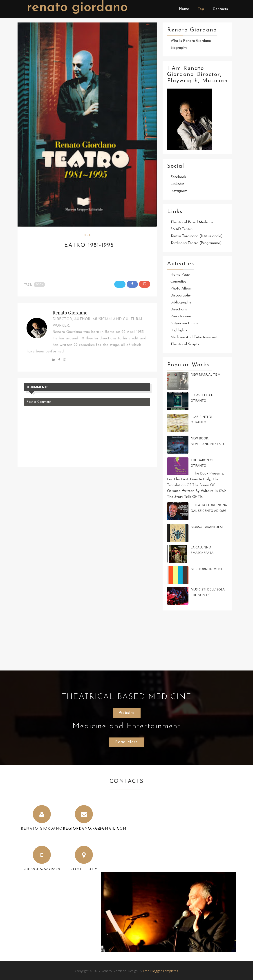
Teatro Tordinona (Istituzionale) (197, 236)
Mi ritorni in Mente (208, 569)
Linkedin (177, 184)
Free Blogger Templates (160, 971)
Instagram (179, 191)
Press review (181, 316)
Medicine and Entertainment (194, 337)
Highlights (179, 330)
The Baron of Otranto (202, 463)
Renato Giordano (77, 8)
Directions (179, 310)
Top (201, 9)
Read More (126, 742)
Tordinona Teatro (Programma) (196, 243)
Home (184, 9)
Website (127, 713)
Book (87, 235)
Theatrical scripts (185, 344)
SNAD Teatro (181, 229)
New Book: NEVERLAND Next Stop (209, 441)
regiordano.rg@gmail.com (95, 829)
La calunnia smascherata (202, 550)
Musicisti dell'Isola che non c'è (208, 592)
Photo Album (181, 289)
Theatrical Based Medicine (192, 222)
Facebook (178, 177)
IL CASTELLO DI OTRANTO (203, 398)
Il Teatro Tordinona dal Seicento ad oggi (209, 508)
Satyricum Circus (184, 323)
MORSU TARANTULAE (207, 527)
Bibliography (181, 303)
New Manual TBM (206, 374)
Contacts (220, 9)
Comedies (178, 282)
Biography (179, 48)
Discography (181, 296)
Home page (180, 275)
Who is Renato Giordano (191, 41)
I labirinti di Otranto (201, 419)
